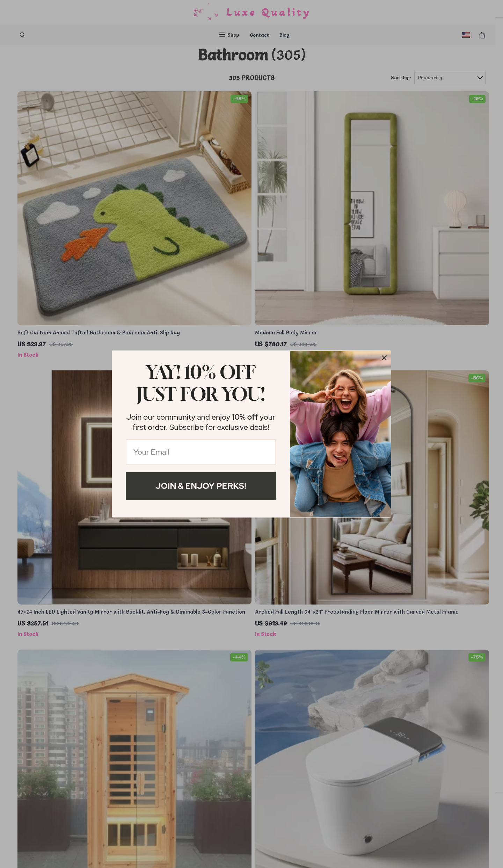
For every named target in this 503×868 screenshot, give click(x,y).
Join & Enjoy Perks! (201, 486)
